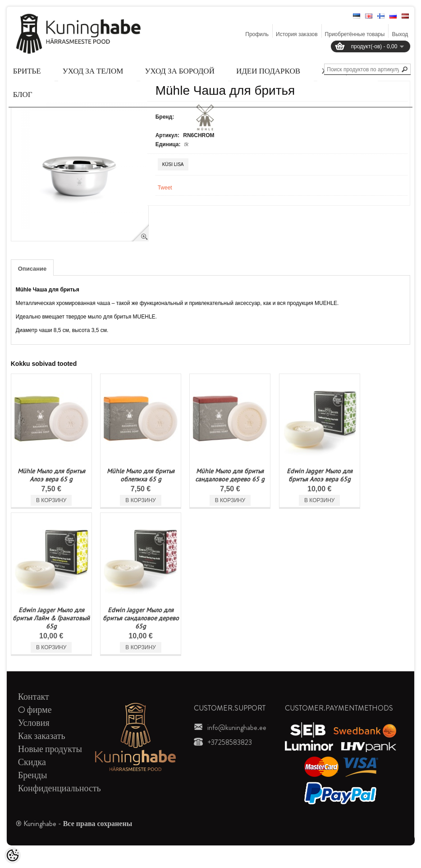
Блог (23, 94)
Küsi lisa (173, 164)
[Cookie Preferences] (13, 855)
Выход (400, 34)
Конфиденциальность (59, 788)
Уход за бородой (179, 71)
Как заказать (42, 736)
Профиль (257, 34)
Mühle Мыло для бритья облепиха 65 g (141, 475)
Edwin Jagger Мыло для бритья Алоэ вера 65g (320, 475)
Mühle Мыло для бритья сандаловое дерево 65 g (230, 475)
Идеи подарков (268, 71)
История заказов (297, 34)
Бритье (27, 71)
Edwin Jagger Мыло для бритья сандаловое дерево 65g (141, 618)
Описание (32, 269)
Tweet (165, 188)
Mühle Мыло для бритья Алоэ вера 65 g (51, 475)
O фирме (35, 710)
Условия (34, 723)
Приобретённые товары (355, 34)
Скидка (32, 762)
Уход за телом (93, 71)
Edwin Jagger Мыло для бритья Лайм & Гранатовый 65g (51, 618)
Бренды (33, 775)
